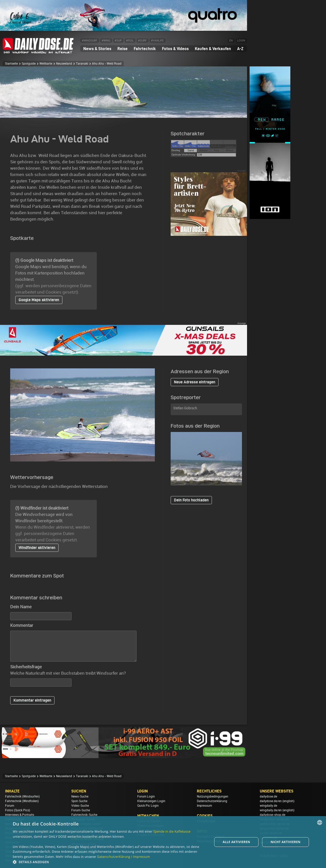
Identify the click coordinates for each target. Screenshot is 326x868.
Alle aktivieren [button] (236, 842)
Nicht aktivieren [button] (286, 842)
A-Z (240, 49)
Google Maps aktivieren (39, 300)
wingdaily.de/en (271, 810)
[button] (110, 862)
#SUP (118, 41)
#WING (106, 41)
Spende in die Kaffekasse (172, 831)
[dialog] (163, 842)
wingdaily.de (268, 806)
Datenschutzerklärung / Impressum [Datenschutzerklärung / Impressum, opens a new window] (123, 857)
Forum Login (146, 797)
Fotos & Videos (175, 49)
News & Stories (97, 49)
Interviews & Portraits (20, 815)
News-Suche (80, 797)
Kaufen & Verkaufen (213, 49)
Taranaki (82, 64)
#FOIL (130, 41)
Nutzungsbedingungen (213, 797)
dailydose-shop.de (273, 815)
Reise (123, 49)
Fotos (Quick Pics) (18, 810)
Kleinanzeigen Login (151, 801)
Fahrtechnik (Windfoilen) (22, 801)
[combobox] (320, 822)
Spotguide (29, 64)
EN (231, 41)
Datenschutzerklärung (212, 801)
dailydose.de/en (271, 801)
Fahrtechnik (145, 49)
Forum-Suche (81, 810)
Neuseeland (64, 64)
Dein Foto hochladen (191, 500)
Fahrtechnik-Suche (84, 815)
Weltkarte (46, 64)
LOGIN (241, 41)
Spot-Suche (79, 801)
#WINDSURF (90, 41)
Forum (10, 806)
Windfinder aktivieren (37, 548)
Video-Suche (80, 806)
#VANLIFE (157, 41)
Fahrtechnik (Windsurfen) (22, 797)
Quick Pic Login (148, 806)
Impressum (204, 806)
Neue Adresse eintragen (195, 382)
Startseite (11, 64)
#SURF (142, 41)
